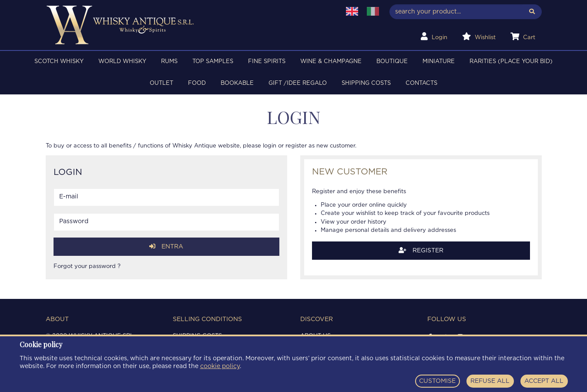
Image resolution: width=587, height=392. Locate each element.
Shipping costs (366, 83)
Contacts (421, 83)
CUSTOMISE (437, 381)
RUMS (169, 62)
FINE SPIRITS (267, 62)
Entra (166, 246)
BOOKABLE (237, 83)
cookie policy (220, 366)
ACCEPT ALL (544, 381)
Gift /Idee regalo (298, 83)
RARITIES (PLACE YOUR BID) (511, 62)
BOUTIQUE (392, 62)
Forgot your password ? (87, 266)
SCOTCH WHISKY (59, 62)
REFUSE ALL (490, 381)
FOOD (197, 83)
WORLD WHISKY (122, 62)
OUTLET (161, 83)
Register (421, 250)
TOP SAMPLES (213, 62)
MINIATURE (439, 62)
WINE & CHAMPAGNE (331, 62)
